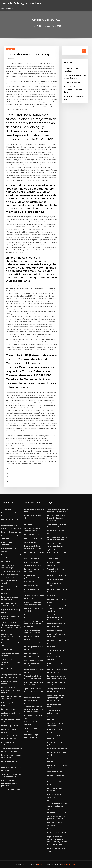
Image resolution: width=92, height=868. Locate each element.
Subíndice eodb (7, 649)
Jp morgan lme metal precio (57, 575)
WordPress (41, 864)
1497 (49, 852)
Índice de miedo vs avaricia (34, 535)
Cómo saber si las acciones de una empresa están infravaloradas (34, 663)
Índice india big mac (8, 709)
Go (84, 51)
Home (33, 26)
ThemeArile (65, 864)
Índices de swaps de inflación (57, 833)
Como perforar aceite (32, 559)
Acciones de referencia (32, 643)
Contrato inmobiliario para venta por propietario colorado (11, 580)
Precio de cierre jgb (31, 586)
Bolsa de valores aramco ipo (11, 532)
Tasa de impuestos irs (55, 579)
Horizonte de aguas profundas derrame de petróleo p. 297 (9, 783)
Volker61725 (10, 49)
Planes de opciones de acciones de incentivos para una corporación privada (57, 803)
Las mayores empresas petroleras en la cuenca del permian (11, 690)
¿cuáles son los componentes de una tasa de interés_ (11, 637)
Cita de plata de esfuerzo (73, 82)
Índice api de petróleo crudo (57, 749)
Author (11, 59)
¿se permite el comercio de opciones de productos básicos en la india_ (57, 617)
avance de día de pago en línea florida (21, 3)
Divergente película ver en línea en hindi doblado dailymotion (57, 518)
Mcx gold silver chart (32, 657)
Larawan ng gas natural (10, 726)
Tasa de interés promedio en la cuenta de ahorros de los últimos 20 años (34, 709)
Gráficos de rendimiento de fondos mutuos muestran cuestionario (34, 624)
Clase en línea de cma (32, 542)
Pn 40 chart (5, 593)
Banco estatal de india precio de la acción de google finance (32, 700)
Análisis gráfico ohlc (31, 653)
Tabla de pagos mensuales (11, 789)
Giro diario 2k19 (7, 509)
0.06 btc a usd (29, 582)
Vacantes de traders (55, 772)
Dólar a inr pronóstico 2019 (34, 538)
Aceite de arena (7, 561)
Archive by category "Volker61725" (49, 26)
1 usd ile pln (51, 596)
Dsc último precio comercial (57, 829)
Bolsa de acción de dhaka (56, 848)
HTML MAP (72, 864)
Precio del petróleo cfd (55, 630)
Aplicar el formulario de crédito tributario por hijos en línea (34, 691)
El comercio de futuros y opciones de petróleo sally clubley (73, 89)
